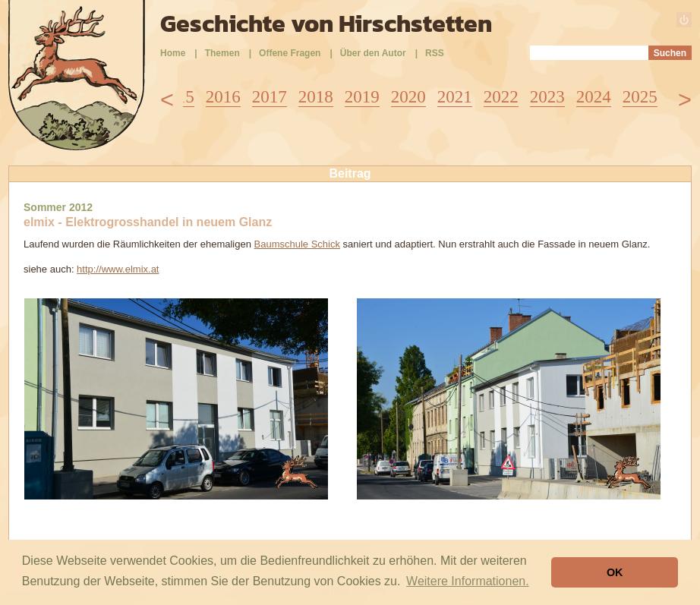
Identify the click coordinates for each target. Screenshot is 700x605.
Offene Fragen (290, 53)
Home (173, 53)
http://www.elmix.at (118, 269)
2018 (316, 97)
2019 (362, 97)
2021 (455, 97)
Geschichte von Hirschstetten (326, 24)
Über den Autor (373, 53)
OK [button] (615, 572)
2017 (270, 97)
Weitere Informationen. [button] (468, 581)
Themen (222, 53)
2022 (501, 97)
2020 (408, 97)
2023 (547, 97)
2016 (223, 97)
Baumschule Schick (297, 244)
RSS (435, 53)
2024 (594, 97)
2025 (640, 97)
